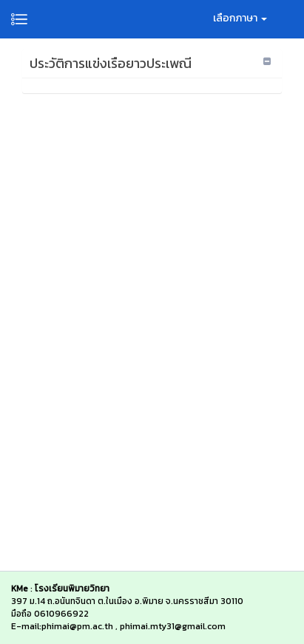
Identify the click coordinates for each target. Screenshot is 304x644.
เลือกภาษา (240, 18)
